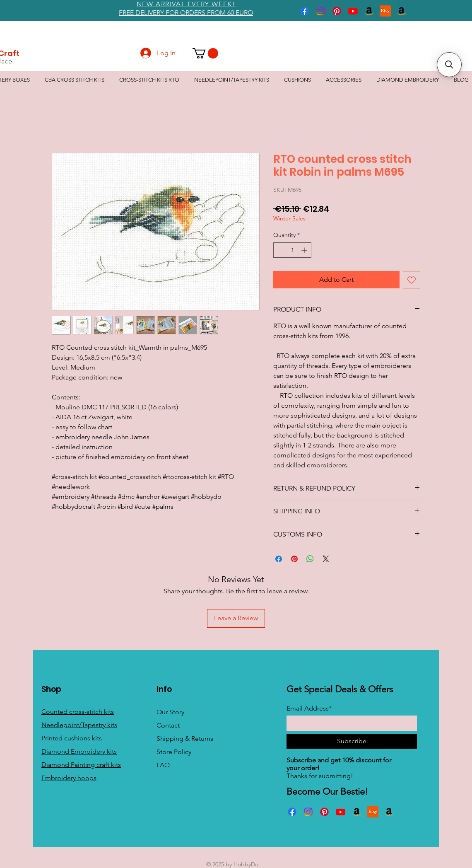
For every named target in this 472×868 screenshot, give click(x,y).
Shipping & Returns (185, 739)
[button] (205, 53)
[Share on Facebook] (279, 559)
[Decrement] (280, 250)
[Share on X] (326, 559)
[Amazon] (369, 11)
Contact (168, 725)
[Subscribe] (352, 741)
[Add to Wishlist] (412, 280)
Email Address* (309, 708)
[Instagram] (321, 11)
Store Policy (174, 752)
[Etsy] (385, 11)
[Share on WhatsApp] (310, 559)
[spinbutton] (292, 250)
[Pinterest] (337, 11)
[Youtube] (353, 11)
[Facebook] (305, 11)
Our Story (170, 712)
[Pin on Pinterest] (294, 559)
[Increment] (305, 250)
